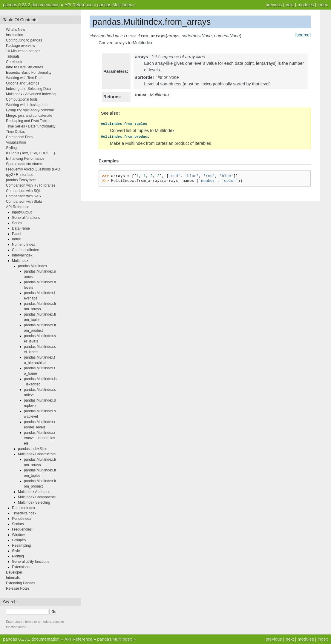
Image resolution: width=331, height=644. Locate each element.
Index (16, 239)
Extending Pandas (20, 583)
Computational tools (22, 99)
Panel (17, 234)
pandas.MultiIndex (115, 5)
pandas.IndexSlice (33, 449)
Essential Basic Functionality (29, 73)
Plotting (18, 556)
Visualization (16, 142)
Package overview (20, 46)
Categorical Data (19, 137)
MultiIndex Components (37, 497)
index (323, 5)
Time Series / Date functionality (31, 126)
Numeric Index (23, 245)
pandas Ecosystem (21, 180)
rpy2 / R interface (20, 175)
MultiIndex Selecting (34, 502)
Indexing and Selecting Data (28, 89)
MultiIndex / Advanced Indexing (31, 94)
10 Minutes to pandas (23, 51)
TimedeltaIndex (24, 513)
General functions (26, 218)
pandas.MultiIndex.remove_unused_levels (40, 438)
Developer (14, 572)
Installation (14, 35)
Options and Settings (23, 83)
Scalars (18, 524)
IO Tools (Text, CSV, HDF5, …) (30, 153)
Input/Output (22, 212)
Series (17, 223)
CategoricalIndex (25, 250)
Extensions (21, 567)
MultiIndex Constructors (37, 454)
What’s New (16, 30)
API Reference (79, 5)
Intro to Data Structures (24, 67)
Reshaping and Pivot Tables (28, 121)
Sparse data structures (24, 164)
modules (306, 5)
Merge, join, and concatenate (29, 116)
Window (18, 535)
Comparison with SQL (23, 191)
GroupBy (19, 540)
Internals (13, 578)
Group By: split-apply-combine (30, 110)
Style (16, 551)
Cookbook (14, 62)
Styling (11, 148)
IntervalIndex (22, 255)
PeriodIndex (22, 519)
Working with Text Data (24, 78)
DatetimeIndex (23, 508)
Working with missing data (27, 105)
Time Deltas (16, 132)
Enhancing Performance (25, 159)
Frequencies (22, 529)
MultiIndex (20, 261)
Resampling (21, 545)
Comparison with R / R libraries (31, 185)
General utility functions (31, 562)
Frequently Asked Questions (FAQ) (34, 169)
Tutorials (13, 56)
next (290, 5)
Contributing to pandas (24, 40)
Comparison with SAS (23, 196)
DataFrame (21, 228)
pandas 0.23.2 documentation (31, 5)
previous (274, 5)
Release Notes (18, 588)
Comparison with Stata (24, 202)
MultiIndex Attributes (34, 492)
